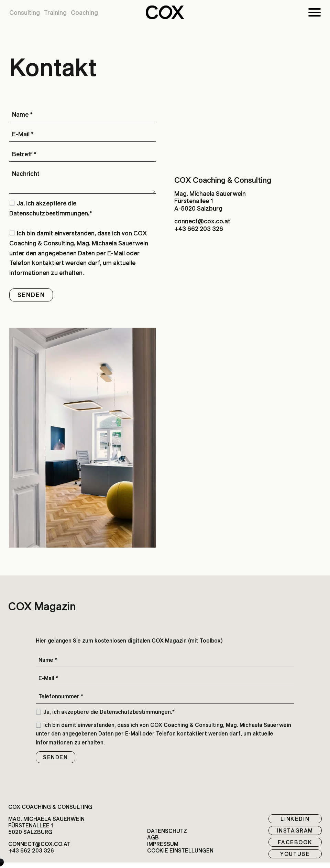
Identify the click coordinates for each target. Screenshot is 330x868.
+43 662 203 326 (199, 229)
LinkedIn (295, 819)
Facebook (295, 842)
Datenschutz (167, 831)
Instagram (295, 830)
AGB (153, 838)
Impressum (163, 844)
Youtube (295, 854)
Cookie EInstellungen (180, 851)
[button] (165, 12)
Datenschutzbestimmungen (49, 213)
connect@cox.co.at (202, 221)
